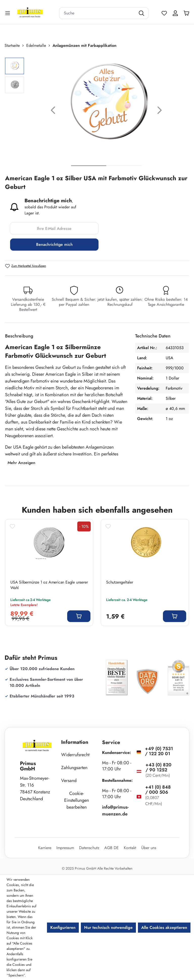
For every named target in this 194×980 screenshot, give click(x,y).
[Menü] (8, 13)
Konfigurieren (63, 927)
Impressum (65, 848)
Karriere (45, 848)
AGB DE (112, 848)
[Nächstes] (160, 111)
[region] (97, 111)
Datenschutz (89, 848)
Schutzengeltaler (120, 582)
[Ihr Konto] (175, 13)
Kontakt (130, 848)
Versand (69, 781)
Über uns (149, 848)
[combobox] (98, 13)
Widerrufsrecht (75, 755)
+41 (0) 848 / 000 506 (158, 790)
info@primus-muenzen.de (115, 811)
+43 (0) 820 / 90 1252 (159, 767)
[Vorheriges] (53, 111)
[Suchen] (142, 13)
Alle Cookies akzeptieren (164, 927)
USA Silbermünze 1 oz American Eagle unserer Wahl (49, 585)
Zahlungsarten (74, 768)
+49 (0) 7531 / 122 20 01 (159, 751)
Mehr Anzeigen (21, 463)
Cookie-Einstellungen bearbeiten (77, 800)
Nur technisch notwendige (108, 927)
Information (75, 742)
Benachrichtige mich (54, 244)
